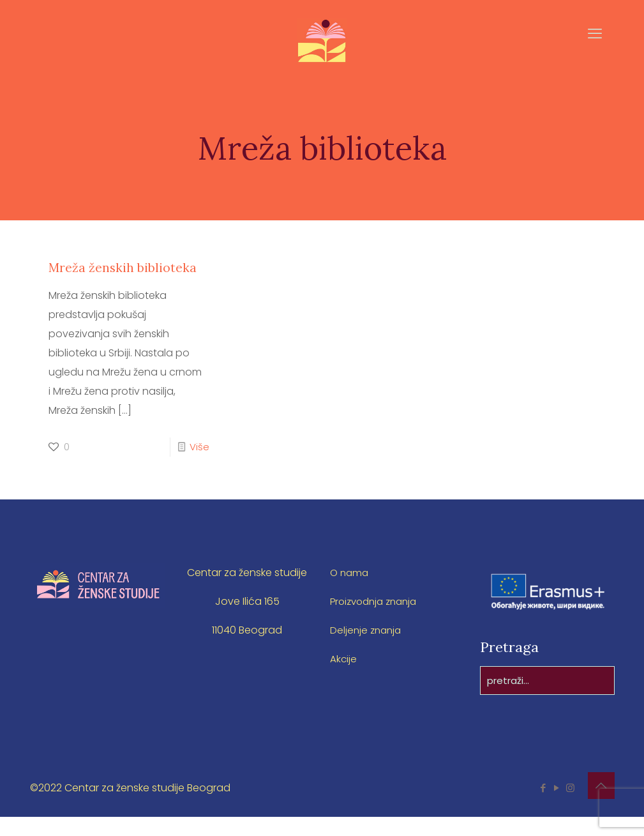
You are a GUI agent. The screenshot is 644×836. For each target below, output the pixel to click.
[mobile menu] (594, 52)
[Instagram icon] (570, 807)
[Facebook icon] (543, 807)
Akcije (344, 678)
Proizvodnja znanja (377, 620)
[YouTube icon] (557, 807)
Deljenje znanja (367, 649)
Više (199, 466)
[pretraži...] (547, 700)
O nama (350, 592)
